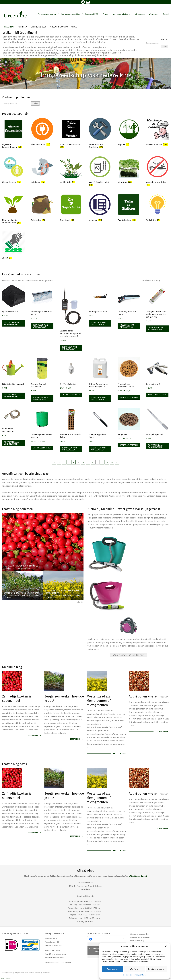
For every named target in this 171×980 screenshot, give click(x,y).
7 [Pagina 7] (88, 462)
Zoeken (164, 47)
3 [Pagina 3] (69, 462)
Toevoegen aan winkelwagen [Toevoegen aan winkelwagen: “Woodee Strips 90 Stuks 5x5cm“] (69, 449)
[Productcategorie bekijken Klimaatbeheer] (13, 170)
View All (80, 602)
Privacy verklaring (140, 975)
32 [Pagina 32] (107, 462)
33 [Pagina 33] (112, 462)
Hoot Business (29, 973)
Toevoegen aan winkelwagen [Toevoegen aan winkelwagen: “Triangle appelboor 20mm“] (98, 449)
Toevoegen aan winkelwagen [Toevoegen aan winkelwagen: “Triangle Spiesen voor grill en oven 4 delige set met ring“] (156, 329)
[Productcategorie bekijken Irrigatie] (129, 132)
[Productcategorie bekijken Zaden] (13, 246)
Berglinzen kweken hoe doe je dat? (64, 699)
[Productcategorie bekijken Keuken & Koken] (158, 132)
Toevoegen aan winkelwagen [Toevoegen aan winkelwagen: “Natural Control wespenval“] (40, 398)
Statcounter (6, 978)
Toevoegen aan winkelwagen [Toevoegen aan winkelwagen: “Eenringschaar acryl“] (98, 323)
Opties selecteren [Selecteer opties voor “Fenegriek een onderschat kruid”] (129, 397)
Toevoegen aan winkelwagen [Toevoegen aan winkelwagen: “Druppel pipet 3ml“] (156, 446)
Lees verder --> (35, 736)
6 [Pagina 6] (83, 462)
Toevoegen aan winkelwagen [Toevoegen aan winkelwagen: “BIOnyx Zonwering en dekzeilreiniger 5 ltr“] (98, 398)
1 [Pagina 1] (59, 462)
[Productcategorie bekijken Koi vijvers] (42, 170)
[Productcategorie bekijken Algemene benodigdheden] (13, 134)
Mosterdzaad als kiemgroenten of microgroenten (99, 701)
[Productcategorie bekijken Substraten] (42, 208)
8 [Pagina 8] (93, 462)
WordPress (46, 973)
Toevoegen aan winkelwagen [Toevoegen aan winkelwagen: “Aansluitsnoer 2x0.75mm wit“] (12, 443)
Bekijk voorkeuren (157, 969)
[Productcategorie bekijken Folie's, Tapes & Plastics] (71, 134)
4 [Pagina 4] (74, 462)
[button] (166, 946)
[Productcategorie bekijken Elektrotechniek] (42, 132)
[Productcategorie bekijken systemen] (100, 208)
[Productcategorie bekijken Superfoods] (71, 208)
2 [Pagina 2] (64, 462)
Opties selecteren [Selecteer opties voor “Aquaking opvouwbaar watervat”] (42, 448)
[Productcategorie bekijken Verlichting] (158, 208)
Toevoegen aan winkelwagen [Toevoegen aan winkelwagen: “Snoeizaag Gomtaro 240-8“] (127, 326)
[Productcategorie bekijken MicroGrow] (129, 170)
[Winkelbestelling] (155, 280)
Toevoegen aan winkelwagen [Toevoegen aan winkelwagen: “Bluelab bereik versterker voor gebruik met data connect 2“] (69, 348)
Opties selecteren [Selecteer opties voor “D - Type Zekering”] (71, 395)
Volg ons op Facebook (99, 934)
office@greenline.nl (138, 876)
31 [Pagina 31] (102, 462)
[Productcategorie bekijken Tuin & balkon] (129, 208)
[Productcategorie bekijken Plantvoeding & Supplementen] (13, 209)
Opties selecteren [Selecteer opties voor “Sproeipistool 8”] (157, 395)
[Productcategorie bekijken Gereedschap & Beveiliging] (100, 134)
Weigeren (135, 969)
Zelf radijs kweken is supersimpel (17, 699)
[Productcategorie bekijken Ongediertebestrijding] (158, 171)
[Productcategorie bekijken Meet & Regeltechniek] (100, 171)
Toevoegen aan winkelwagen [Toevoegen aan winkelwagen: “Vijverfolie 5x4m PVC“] (12, 323)
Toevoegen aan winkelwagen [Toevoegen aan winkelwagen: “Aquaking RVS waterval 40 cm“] (40, 326)
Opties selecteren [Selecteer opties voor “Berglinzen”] (129, 445)
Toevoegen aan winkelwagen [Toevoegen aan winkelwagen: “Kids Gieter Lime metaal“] (12, 396)
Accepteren (112, 969)
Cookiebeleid (128, 975)
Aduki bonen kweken (144, 696)
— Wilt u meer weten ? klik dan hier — (128, 655)
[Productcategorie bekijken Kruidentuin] (71, 170)
